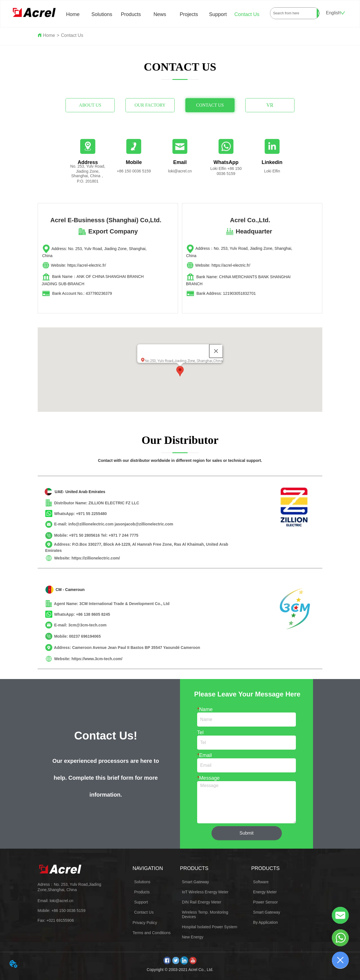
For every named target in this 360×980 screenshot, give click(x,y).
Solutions (102, 14)
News (160, 14)
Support (218, 14)
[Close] (216, 351)
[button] (180, 371)
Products (131, 14)
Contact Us (247, 14)
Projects (189, 14)
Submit (247, 833)
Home (73, 14)
